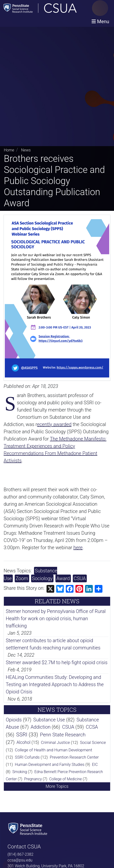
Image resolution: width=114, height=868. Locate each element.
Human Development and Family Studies (50, 765)
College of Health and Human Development (54, 750)
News (26, 150)
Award (63, 578)
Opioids (14, 720)
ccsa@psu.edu (20, 860)
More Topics (57, 786)
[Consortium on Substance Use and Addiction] (56, 8)
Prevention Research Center (74, 757)
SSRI (22, 734)
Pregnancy (33, 779)
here (78, 548)
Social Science (93, 742)
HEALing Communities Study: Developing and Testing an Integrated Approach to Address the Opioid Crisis (55, 684)
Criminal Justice (55, 742)
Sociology (42, 578)
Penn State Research (63, 735)
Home (9, 150)
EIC (95, 765)
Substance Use (49, 720)
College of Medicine (65, 779)
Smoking (20, 772)
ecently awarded (54, 424)
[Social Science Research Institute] (29, 828)
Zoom (22, 578)
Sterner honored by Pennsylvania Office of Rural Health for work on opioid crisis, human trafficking (56, 619)
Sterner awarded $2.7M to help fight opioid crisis (57, 662)
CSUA (80, 578)
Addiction (41, 727)
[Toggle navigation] (100, 21)
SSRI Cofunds (27, 757)
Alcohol (23, 742)
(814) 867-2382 (20, 854)
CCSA (92, 727)
